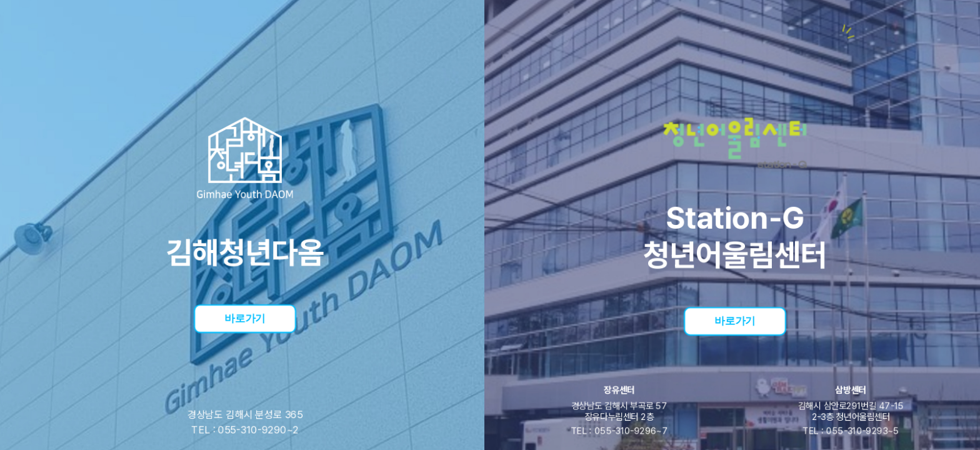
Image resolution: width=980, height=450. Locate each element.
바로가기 (245, 318)
